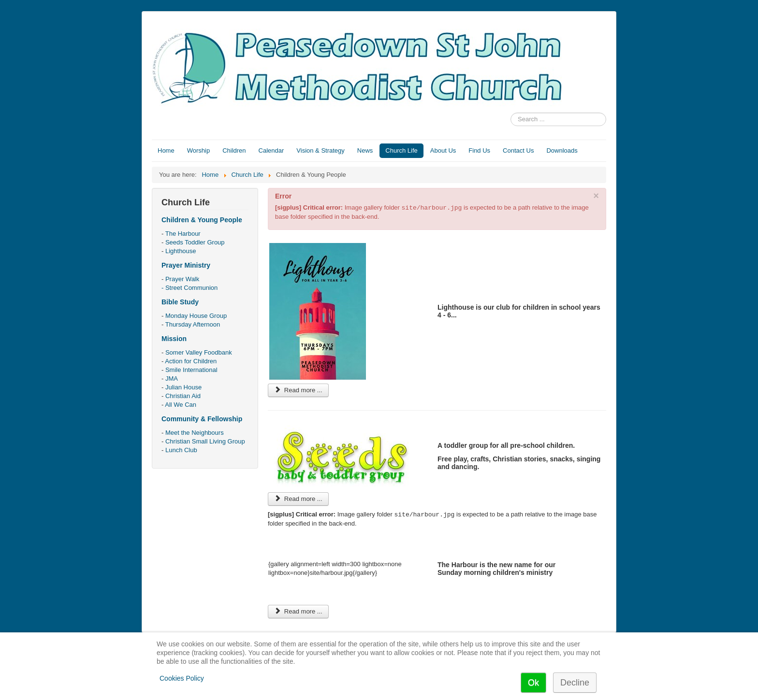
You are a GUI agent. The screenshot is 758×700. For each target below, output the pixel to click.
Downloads (562, 150)
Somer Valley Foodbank (199, 352)
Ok (533, 683)
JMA (172, 379)
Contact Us (518, 150)
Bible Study (180, 302)
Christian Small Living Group (205, 441)
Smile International (191, 370)
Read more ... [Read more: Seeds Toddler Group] (298, 499)
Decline (575, 683)
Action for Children (191, 361)
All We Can (181, 405)
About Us (443, 150)
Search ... (511, 113)
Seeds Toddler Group (195, 242)
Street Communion (191, 288)
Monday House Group (196, 316)
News (365, 150)
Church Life (401, 150)
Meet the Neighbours (195, 433)
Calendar (271, 150)
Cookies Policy (182, 678)
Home (166, 150)
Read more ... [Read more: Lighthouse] (298, 390)
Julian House (183, 387)
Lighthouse (181, 251)
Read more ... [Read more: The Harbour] (298, 611)
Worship (198, 150)
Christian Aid (183, 396)
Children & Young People (202, 220)
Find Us (479, 150)
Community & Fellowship (202, 419)
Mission (174, 339)
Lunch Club (181, 450)
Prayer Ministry (186, 265)
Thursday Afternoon (193, 324)
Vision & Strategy (320, 150)
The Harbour (183, 234)
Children (234, 150)
